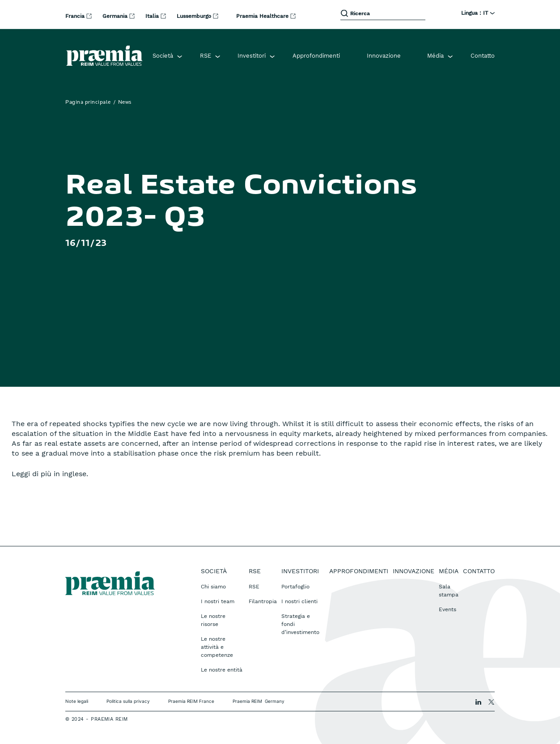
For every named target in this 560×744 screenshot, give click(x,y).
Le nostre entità (222, 670)
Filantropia (263, 601)
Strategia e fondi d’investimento (300, 624)
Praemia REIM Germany (259, 701)
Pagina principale (88, 102)
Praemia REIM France (191, 701)
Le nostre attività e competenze (217, 647)
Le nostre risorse (213, 620)
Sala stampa (449, 591)
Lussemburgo (195, 16)
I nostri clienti (299, 601)
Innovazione (384, 56)
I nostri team (218, 601)
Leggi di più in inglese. (50, 474)
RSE (254, 587)
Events (448, 609)
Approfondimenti (316, 56)
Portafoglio (295, 587)
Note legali (77, 701)
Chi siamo (213, 587)
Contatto (483, 56)
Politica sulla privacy (128, 701)
